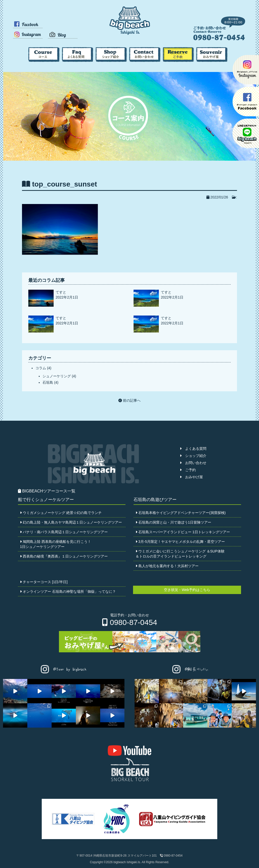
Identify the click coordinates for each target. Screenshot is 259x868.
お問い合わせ (193, 463)
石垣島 (48, 382)
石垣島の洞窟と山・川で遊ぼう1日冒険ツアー (173, 522)
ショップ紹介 (193, 456)
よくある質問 (193, 449)
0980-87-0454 (129, 622)
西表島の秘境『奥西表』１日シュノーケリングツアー (64, 556)
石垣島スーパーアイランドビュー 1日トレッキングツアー (183, 532)
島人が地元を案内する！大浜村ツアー (167, 566)
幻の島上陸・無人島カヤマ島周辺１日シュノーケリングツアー (71, 522)
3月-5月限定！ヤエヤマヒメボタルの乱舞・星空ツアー (180, 542)
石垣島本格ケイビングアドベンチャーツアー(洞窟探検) (181, 513)
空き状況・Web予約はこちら (187, 590)
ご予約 (188, 470)
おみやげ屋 (191, 477)
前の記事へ (129, 400)
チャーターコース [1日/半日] (44, 582)
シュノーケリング (57, 376)
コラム (41, 368)
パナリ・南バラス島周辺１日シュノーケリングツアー (64, 532)
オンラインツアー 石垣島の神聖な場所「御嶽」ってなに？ (68, 592)
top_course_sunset (65, 184)
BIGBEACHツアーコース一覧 (47, 491)
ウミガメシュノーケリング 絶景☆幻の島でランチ (61, 513)
